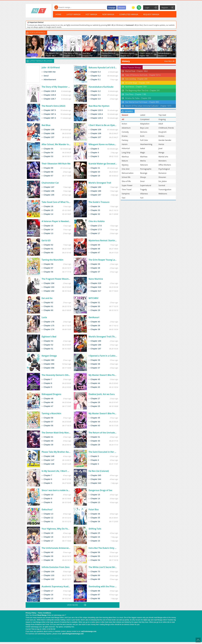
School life (126, 177)
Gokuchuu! (47, 509)
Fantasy (125, 140)
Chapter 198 (49, 133)
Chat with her (50, 72)
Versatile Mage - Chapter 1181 (137, 83)
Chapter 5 (95, 149)
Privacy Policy (31, 613)
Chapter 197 (49, 137)
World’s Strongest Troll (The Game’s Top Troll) (103, 337)
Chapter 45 (95, 379)
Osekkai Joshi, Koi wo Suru (102, 394)
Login (147, 8)
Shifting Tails (95, 529)
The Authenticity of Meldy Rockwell (109, 53)
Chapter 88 (48, 172)
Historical (126, 148)
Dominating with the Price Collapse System (103, 586)
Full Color (144, 140)
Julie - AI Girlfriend (51, 67)
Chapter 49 (95, 245)
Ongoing (162, 119)
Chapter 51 (48, 349)
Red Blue (87, 53)
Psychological (164, 169)
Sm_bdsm (163, 181)
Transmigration (165, 189)
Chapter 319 (96, 283)
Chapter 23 (95, 541)
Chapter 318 (96, 287)
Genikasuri (94, 317)
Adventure (126, 128)
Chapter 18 (48, 537)
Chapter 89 (48, 168)
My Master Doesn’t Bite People (103, 375)
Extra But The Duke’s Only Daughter (103, 548)
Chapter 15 (48, 210)
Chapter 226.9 (50, 91)
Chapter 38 (95, 268)
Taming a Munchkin (51, 413)
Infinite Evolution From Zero (56, 567)
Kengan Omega (49, 356)
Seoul (46, 76)
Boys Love (144, 128)
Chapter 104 (49, 571)
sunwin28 (31, 639)
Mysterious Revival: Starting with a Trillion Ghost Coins (103, 240)
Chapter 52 (48, 345)
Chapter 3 (95, 156)
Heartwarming (146, 144)
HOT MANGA (91, 14)
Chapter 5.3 (95, 72)
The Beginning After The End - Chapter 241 (142, 90)
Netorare (144, 165)
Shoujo (143, 177)
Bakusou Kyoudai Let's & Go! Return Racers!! (128, 53)
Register (165, 8)
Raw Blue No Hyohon (99, 106)
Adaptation (145, 124)
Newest (125, 115)
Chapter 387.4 (50, 114)
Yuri (142, 198)
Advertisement (50, 79)
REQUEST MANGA (151, 14)
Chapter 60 (48, 252)
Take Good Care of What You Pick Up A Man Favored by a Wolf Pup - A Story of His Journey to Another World (56, 202)
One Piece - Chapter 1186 (136, 94)
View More (169, 61)
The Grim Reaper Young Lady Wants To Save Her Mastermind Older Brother (103, 260)
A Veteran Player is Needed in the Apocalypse (56, 221)
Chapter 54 (48, 152)
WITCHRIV (93, 298)
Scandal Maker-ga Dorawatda (103, 164)
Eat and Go (47, 298)
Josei (160, 148)
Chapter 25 (95, 406)
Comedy (125, 132)
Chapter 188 (96, 191)
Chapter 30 (95, 306)
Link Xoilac (41, 639)
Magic (143, 152)
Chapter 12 (48, 518)
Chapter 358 (49, 368)
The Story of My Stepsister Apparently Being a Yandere (72, 53)
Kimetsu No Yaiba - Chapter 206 (138, 98)
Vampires (126, 194)
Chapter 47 (95, 252)
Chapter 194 (49, 283)
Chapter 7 (48, 379)
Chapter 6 (48, 383)
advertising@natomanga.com (73, 634)
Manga (161, 152)
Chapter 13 (48, 233)
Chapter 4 (95, 152)
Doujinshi (162, 132)
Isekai (143, 148)
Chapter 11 (48, 521)
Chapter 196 (49, 191)
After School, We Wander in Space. (56, 144)
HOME (58, 14)
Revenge (144, 173)
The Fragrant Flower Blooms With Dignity (56, 279)
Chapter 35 (95, 518)
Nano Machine (96, 279)
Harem (125, 144)
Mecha (143, 161)
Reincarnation (128, 173)
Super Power (127, 185)
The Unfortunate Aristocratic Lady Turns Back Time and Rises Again (56, 548)
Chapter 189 (96, 187)
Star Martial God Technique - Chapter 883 (142, 102)
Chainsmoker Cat (50, 183)
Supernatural (146, 185)
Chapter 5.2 (125, 56)
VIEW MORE (76, 605)
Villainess (144, 194)
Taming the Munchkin (52, 260)
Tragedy (144, 189)
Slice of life (126, 181)
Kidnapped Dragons (51, 394)
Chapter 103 (49, 575)
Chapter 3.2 (162, 56)
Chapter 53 (48, 156)
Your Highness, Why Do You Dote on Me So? (56, 529)
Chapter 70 (95, 571)
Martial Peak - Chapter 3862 (136, 71)
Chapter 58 (48, 264)
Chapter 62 (48, 245)
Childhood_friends (166, 128)
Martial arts (163, 157)
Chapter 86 (95, 598)
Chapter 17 (95, 233)
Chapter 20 (95, 172)
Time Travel (127, 189)
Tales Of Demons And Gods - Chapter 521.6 (143, 75)
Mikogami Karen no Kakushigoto (103, 144)
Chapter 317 (96, 291)
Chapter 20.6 (106, 56)
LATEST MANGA (73, 14)
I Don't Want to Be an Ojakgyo (147, 53)
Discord (122, 8)
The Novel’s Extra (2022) (53, 53)
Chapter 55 (48, 149)
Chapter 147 (49, 460)
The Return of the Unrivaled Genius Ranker (103, 433)
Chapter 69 (95, 575)
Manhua (125, 157)
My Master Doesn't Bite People (103, 413)
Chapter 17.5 (96, 229)
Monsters (162, 161)
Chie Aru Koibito (97, 221)
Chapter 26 (95, 402)
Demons (144, 132)
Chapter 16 (48, 206)
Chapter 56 (48, 272)
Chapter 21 (95, 168)
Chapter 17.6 (96, 226)
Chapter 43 (95, 387)
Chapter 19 (95, 176)
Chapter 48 (95, 249)
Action (124, 124)
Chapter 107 (96, 137)
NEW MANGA (108, 14)
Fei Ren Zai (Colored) (99, 471)
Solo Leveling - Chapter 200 (136, 79)
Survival (162, 185)
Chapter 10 (48, 495)
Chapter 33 (95, 210)
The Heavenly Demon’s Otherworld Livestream (56, 375)
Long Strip (126, 152)
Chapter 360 (49, 360)
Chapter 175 (49, 325)
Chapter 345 (96, 475)
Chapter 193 (49, 287)
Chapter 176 (49, 322)
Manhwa (144, 157)
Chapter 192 (49, 291)
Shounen (162, 177)
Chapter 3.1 (95, 95)
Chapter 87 (48, 176)
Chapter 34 (95, 206)
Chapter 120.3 (97, 118)
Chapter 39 (95, 264)
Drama (125, 136)
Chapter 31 (95, 302)
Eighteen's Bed (49, 337)
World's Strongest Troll (100, 183)
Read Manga (42, 615)
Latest (143, 115)
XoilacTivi (57, 639)
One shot (126, 169)
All (123, 119)
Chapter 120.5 (97, 110)
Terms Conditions (45, 613)
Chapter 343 (96, 483)
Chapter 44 (95, 383)
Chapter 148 (49, 456)
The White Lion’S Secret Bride (103, 567)
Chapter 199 (87, 56)
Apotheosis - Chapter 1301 (136, 87)
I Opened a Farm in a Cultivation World (103, 356)
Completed (145, 119)
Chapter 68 (95, 579)
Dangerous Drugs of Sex (100, 490)
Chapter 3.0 (95, 99)
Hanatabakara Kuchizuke (166, 53)
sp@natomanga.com (89, 631)
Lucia (44, 317)
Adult (161, 124)
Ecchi (142, 136)
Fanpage (112, 8)
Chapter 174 (49, 329)
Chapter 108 (96, 133)
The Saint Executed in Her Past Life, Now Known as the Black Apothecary (103, 452)
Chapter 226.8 (50, 95)
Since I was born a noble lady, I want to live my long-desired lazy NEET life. (56, 490)
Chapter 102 (49, 579)
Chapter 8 (48, 502)
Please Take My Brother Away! (56, 452)
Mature (125, 161)
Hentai (161, 144)
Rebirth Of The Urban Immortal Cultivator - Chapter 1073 (148, 106)
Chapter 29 (95, 310)
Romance (162, 173)
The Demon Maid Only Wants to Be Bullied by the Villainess (56, 433)
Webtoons (163, 194)
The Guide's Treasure (99, 202)
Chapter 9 (48, 498)
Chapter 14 (48, 214)
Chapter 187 (96, 195)
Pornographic (146, 169)
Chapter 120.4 (97, 114)
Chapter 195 (49, 195)
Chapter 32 (95, 214)
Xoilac (49, 639)
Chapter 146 (49, 464)
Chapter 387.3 (50, 118)
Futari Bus (94, 509)
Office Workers (165, 165)
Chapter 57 (48, 268)
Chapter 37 (95, 272)
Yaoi (124, 198)
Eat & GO (46, 240)
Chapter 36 (95, 514)
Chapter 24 (95, 537)
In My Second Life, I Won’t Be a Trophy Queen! (56, 471)
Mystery (125, 165)
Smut (142, 181)
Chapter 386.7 (50, 56)
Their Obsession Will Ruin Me (56, 164)
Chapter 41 (48, 437)
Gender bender (165, 140)
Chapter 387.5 (50, 110)
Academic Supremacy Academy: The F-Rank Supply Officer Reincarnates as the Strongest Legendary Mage (56, 586)
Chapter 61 (48, 249)
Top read (162, 115)
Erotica (161, 136)
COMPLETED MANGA (129, 14)
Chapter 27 (95, 398)
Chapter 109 (144, 56)
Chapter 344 (96, 479)
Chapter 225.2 (69, 56)
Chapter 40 (95, 322)
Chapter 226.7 (50, 99)
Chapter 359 (49, 364)
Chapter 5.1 (95, 79)
